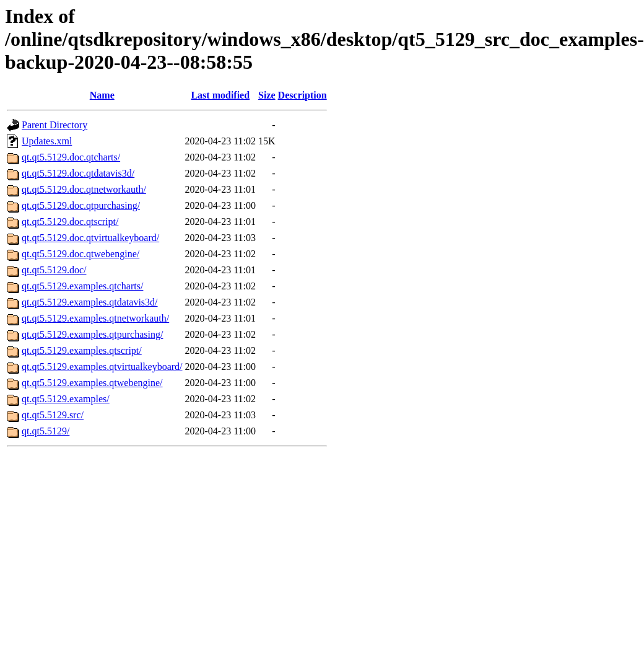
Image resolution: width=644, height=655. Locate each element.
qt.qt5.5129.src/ (53, 415)
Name (102, 95)
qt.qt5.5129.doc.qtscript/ (70, 222)
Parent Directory (54, 125)
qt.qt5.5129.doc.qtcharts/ (71, 157)
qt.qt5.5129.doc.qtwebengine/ (80, 254)
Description (302, 95)
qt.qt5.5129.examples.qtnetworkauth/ (95, 318)
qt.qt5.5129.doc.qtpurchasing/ (81, 205)
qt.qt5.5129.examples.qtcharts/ (82, 286)
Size (267, 95)
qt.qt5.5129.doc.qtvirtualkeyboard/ (90, 238)
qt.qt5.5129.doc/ (54, 270)
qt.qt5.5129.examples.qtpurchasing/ (92, 334)
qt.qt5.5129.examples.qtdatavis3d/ (90, 302)
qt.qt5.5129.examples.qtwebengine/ (92, 383)
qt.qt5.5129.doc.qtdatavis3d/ (78, 173)
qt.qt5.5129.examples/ (66, 399)
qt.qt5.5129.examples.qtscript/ (82, 350)
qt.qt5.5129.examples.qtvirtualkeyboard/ (102, 367)
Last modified (220, 95)
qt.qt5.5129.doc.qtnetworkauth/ (84, 189)
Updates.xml (47, 141)
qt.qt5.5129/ (46, 431)
